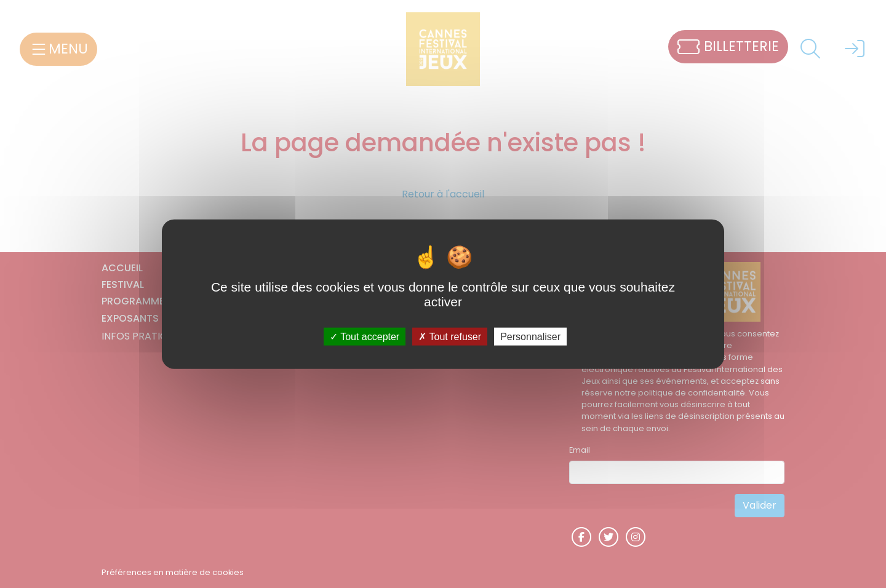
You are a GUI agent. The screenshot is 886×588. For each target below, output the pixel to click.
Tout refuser (450, 336)
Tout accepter (365, 336)
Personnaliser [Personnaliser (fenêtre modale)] (530, 336)
